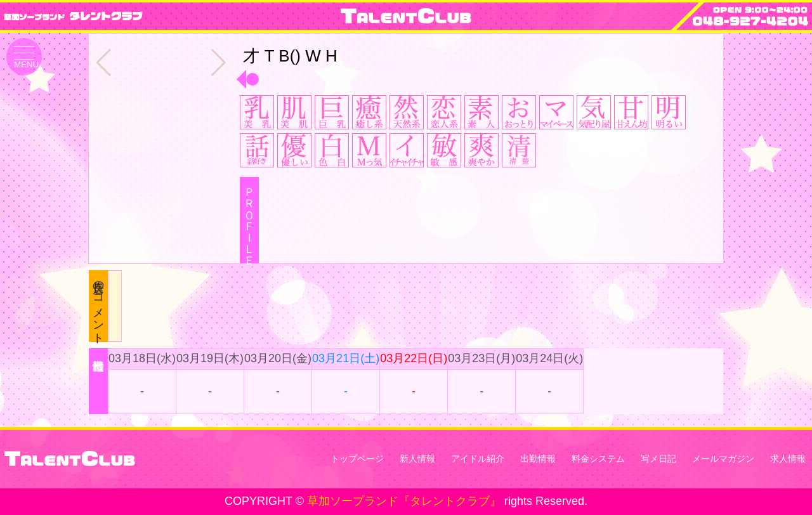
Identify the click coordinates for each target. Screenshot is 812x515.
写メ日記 (658, 459)
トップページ (357, 459)
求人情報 (788, 459)
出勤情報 (538, 459)
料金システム (598, 459)
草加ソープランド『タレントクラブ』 (404, 501)
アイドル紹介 (478, 459)
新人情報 (417, 459)
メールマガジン (723, 459)
